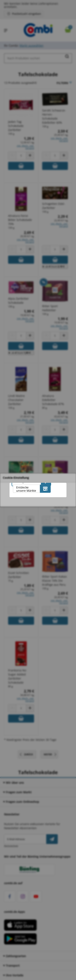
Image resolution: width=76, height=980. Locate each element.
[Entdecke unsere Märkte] (45, 489)
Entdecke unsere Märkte (26, 489)
